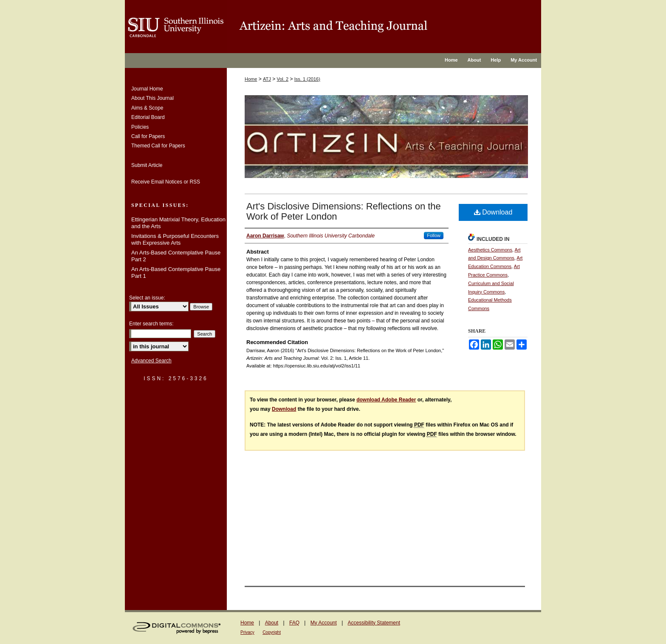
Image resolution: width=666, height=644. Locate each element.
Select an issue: (147, 298)
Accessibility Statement (374, 623)
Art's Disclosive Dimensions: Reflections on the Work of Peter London (344, 211)
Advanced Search (151, 361)
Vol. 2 (283, 79)
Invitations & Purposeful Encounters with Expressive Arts (175, 239)
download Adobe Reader (386, 400)
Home (251, 79)
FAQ (294, 623)
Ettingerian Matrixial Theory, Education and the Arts (178, 223)
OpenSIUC (384, 27)
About (272, 623)
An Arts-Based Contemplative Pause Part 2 (176, 256)
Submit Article (147, 165)
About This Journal (152, 98)
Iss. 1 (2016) (307, 79)
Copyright (272, 632)
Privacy (247, 632)
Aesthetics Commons (490, 250)
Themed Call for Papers (158, 146)
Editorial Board (148, 117)
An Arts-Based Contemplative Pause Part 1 (176, 273)
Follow (434, 235)
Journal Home (147, 89)
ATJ (267, 79)
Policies (140, 127)
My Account (324, 623)
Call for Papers (148, 136)
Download (493, 212)
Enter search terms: (151, 324)
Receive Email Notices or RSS (166, 182)
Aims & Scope (147, 108)
